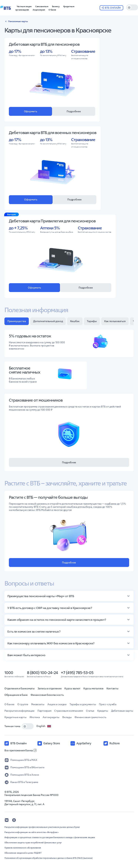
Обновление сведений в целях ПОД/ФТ (23, 853)
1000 (9, 673)
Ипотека (35, 717)
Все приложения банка (20, 750)
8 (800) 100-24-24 (42, 673)
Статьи (90, 711)
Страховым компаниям (69, 711)
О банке (9, 704)
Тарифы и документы (83, 704)
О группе (23, 704)
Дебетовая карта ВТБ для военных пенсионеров (53, 133)
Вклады (67, 717)
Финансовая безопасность (47, 695)
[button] (56, 6)
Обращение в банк (16, 695)
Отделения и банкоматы (20, 688)
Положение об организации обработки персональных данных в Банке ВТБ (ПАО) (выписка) (48, 858)
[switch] (132, 7)
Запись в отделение (50, 688)
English (44, 726)
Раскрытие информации (19, 711)
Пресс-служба (108, 704)
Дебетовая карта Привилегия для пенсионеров (52, 221)
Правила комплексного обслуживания (23, 848)
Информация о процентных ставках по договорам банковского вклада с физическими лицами (50, 837)
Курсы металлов (93, 688)
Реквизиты (38, 704)
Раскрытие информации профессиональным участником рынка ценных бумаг (42, 827)
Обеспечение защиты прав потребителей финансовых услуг (33, 843)
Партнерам (44, 711)
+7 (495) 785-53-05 (77, 673)
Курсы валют (72, 688)
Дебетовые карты (122, 711)
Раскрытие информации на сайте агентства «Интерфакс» (32, 832)
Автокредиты (51, 717)
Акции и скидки (57, 704)
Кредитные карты (15, 717)
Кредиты (103, 711)
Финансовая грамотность (90, 717)
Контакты (112, 688)
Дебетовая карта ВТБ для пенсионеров (44, 44)
